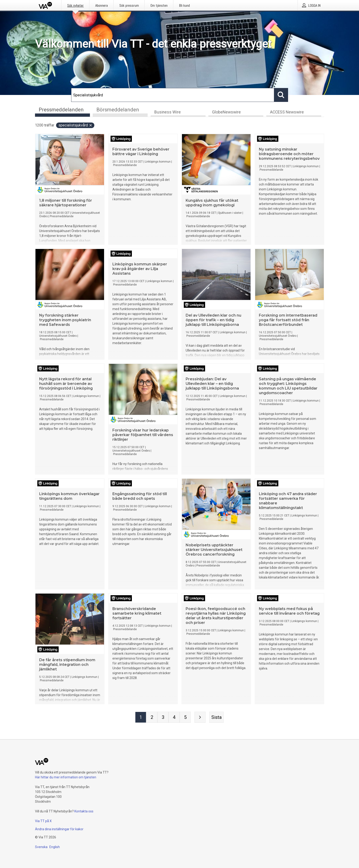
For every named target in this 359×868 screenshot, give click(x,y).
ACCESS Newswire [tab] (287, 113)
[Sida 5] (185, 718)
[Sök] (173, 95)
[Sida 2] (152, 718)
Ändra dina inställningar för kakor (59, 829)
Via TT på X (43, 821)
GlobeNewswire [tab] (226, 113)
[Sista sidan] (216, 718)
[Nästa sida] (200, 718)
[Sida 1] (141, 718)
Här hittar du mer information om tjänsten (66, 777)
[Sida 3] (163, 718)
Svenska (41, 847)
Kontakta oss (84, 811)
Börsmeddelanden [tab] (118, 110)
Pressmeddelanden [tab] (61, 110)
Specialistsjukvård (75, 126)
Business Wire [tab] (168, 113)
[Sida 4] (174, 718)
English (55, 847)
